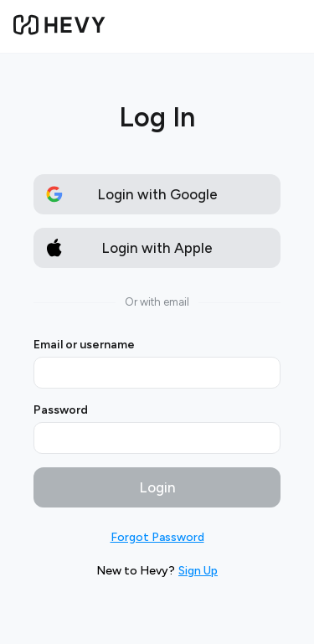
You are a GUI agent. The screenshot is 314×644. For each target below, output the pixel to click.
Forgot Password (157, 537)
